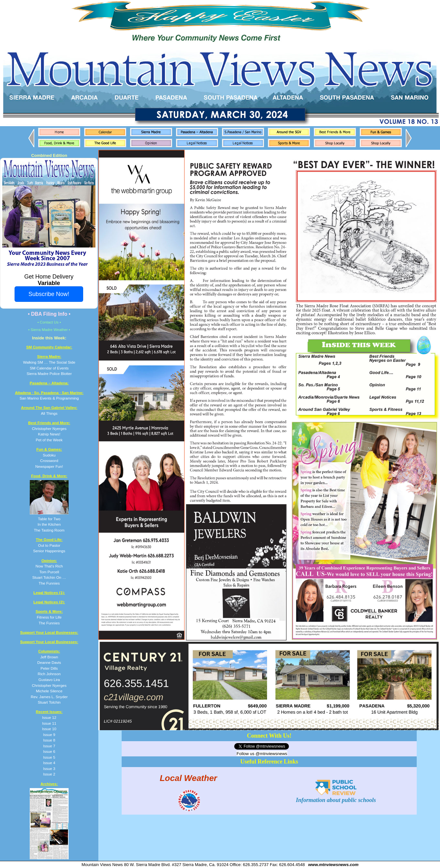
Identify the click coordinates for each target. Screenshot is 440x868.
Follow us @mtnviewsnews (262, 754)
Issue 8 (49, 740)
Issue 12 (49, 717)
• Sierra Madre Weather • (49, 330)
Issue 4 (49, 763)
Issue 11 (49, 723)
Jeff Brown (49, 657)
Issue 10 (49, 729)
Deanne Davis (49, 662)
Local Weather (188, 778)
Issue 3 (49, 769)
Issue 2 (49, 774)
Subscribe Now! (49, 294)
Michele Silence (49, 691)
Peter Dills (49, 668)
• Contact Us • (49, 322)
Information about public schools (336, 797)
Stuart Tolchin (49, 702)
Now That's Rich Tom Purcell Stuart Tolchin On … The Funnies (49, 572)
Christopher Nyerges (49, 685)
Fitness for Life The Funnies (49, 617)
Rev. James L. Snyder (49, 697)
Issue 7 (49, 746)
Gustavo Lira (49, 680)
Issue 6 (49, 751)
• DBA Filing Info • (49, 314)
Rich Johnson (49, 674)
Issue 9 (49, 735)
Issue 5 (49, 757)
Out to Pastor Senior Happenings (49, 545)
